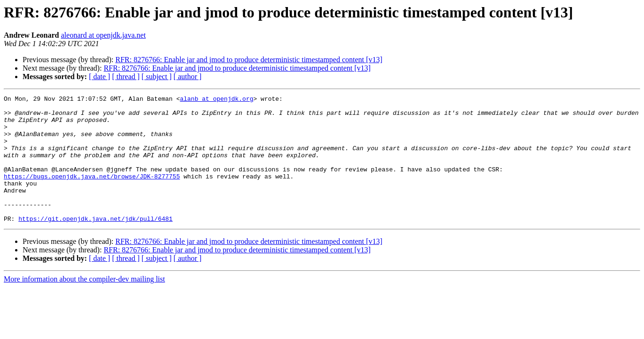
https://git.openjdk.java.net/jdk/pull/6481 (95, 244)
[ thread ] (126, 77)
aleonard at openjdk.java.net (103, 35)
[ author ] (188, 77)
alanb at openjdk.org (216, 100)
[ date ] (99, 77)
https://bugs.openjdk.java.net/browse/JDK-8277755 (92, 193)
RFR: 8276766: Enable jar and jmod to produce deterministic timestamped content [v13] (249, 60)
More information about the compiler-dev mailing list (84, 304)
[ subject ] (157, 77)
